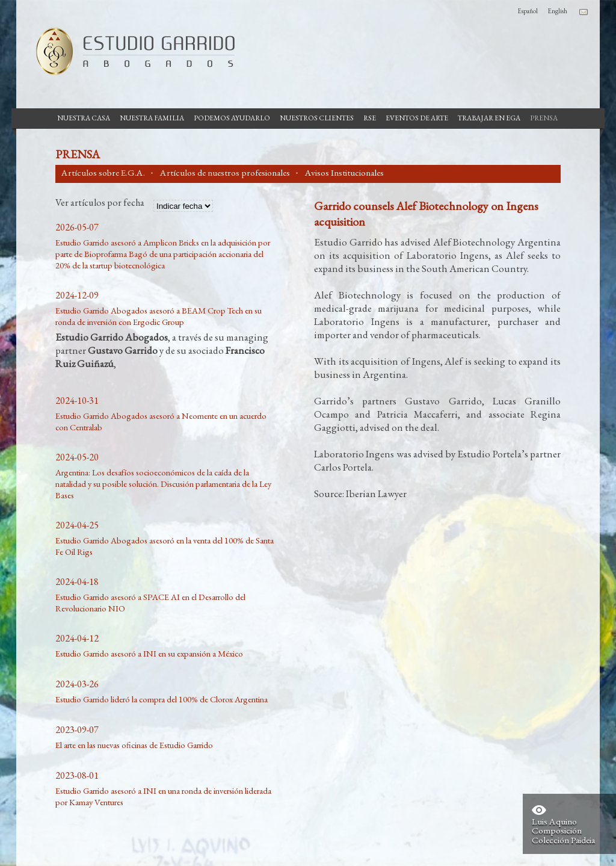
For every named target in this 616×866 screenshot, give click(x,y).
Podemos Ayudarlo (232, 118)
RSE (370, 118)
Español (528, 11)
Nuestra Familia (152, 118)
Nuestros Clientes (317, 118)
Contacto (584, 12)
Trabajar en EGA (489, 118)
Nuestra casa (84, 118)
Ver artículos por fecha (100, 203)
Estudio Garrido (131, 51)
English (557, 11)
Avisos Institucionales (344, 173)
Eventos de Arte (417, 118)
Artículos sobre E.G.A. (103, 173)
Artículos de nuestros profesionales (225, 173)
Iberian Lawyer (376, 493)
